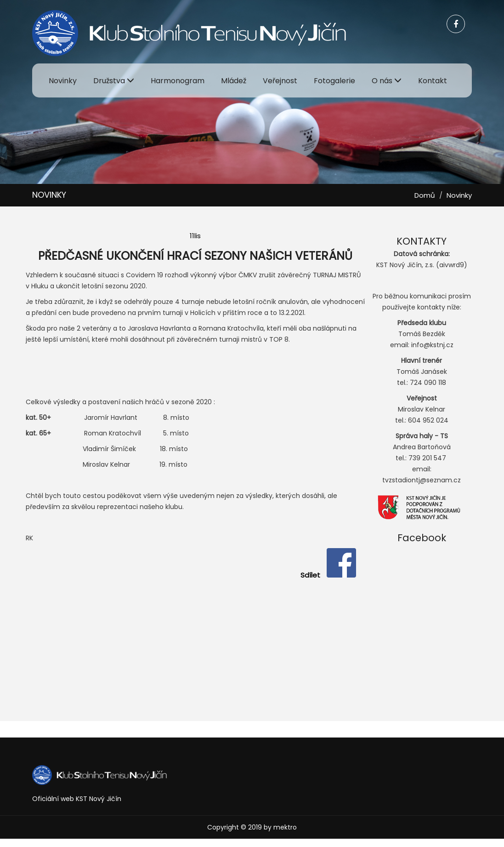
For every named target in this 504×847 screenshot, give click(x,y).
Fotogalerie (334, 81)
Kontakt (433, 81)
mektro (285, 827)
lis (198, 236)
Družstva (114, 81)
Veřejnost (280, 81)
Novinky (63, 81)
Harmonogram (178, 81)
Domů (425, 195)
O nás (387, 81)
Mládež (234, 81)
